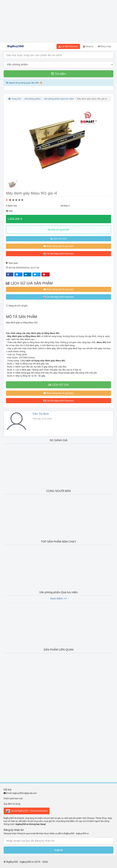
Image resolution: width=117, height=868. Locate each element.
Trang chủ (15, 99)
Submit (59, 850)
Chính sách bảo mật (13, 798)
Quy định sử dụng (12, 804)
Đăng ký (88, 46)
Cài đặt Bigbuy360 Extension (58, 254)
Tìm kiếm (59, 74)
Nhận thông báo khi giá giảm (59, 246)
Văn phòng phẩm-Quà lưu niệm (59, 99)
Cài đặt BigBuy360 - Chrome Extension (27, 811)
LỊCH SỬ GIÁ (58, 239)
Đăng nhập (104, 46)
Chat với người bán (58, 230)
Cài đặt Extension (68, 46)
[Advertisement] (58, 21)
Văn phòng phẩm (32, 99)
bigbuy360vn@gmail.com (25, 793)
